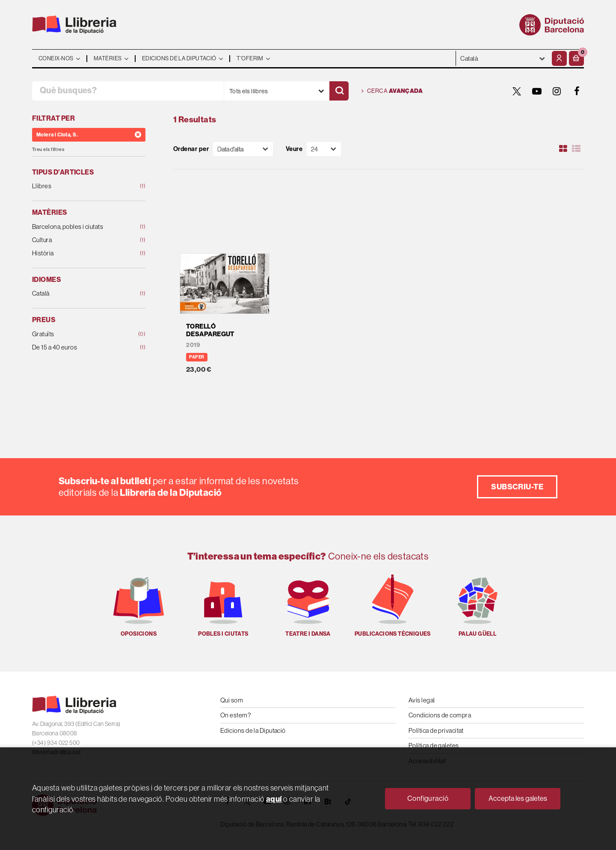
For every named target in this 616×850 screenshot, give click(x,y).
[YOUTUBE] (537, 91)
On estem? (235, 715)
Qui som (232, 700)
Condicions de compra (440, 715)
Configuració (428, 798)
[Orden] (243, 149)
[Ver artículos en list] (576, 149)
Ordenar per (191, 149)
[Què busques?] (128, 91)
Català (78, 294)
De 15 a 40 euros (78, 348)
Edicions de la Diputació (253, 730)
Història (78, 253)
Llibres (78, 186)
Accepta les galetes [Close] (518, 798)
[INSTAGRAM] (557, 91)
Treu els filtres (48, 150)
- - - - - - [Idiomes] (503, 58)
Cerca (392, 91)
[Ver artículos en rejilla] (563, 149)
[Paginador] (324, 149)
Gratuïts (78, 334)
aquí (274, 799)
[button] (576, 58)
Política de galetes (434, 745)
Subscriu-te (517, 487)
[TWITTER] (517, 91)
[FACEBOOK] (577, 91)
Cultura (78, 240)
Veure (294, 149)
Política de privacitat (436, 730)
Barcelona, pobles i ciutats (78, 227)
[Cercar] (339, 91)
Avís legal (422, 700)
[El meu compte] (559, 58)
